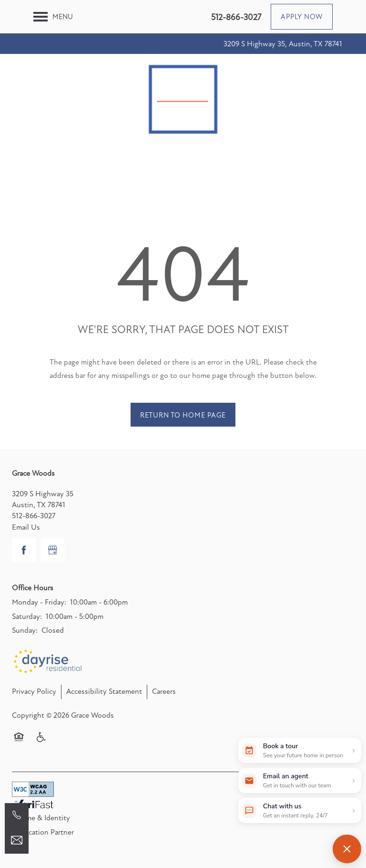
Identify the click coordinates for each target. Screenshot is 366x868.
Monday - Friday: (39, 602)
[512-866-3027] (17, 815)
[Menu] (53, 17)
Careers (164, 691)
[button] (302, 17)
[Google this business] (52, 550)
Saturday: (27, 617)
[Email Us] (17, 840)
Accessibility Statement (104, 691)
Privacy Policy (34, 691)
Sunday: (25, 630)
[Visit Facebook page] (24, 550)
